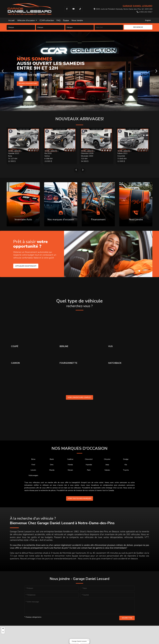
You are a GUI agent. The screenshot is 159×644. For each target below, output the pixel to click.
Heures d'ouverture (27, 83)
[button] (88, 640)
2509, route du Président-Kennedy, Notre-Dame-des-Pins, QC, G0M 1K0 (123, 9)
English (148, 20)
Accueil (11, 20)
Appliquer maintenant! (26, 266)
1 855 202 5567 (145, 12)
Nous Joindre (77, 20)
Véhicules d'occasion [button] (26, 20)
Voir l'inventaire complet (79, 397)
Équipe (66, 20)
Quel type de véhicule (79, 303)
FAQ (58, 20)
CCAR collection (47, 20)
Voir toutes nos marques (80, 498)
